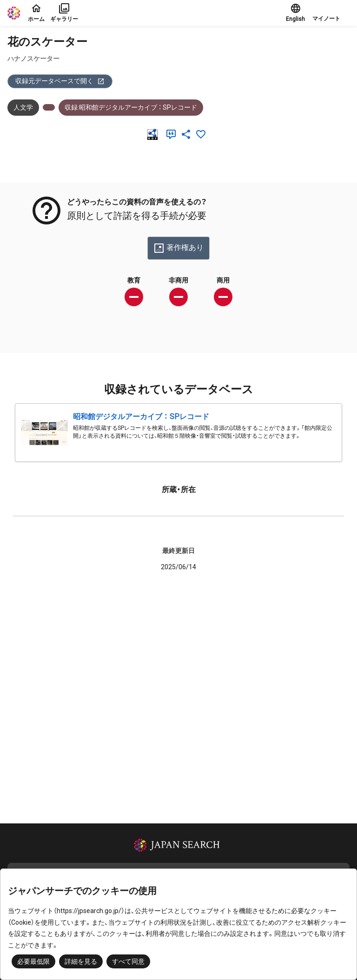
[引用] (173, 134)
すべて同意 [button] (128, 961)
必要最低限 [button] (33, 961)
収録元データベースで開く (60, 81)
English (295, 13)
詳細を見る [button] (81, 961)
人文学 (23, 107)
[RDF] (154, 134)
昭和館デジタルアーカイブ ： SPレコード (141, 417)
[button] (331, 13)
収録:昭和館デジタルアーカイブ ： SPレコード (131, 107)
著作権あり (178, 248)
